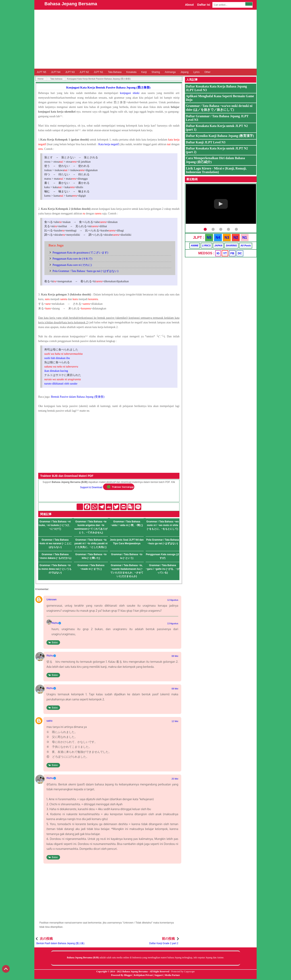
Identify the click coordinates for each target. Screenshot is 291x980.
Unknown (52, 600)
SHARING (231, 246)
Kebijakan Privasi (143, 975)
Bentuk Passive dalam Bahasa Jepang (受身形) (78, 397)
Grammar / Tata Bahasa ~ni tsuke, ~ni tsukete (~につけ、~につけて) (55, 525)
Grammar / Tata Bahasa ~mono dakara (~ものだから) (55, 556)
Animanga (170, 72)
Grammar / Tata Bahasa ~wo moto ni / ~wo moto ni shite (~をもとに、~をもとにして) (162, 525)
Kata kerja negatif (109, 144)
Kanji (144, 72)
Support (159, 975)
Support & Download (91, 487)
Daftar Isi (204, 5)
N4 (218, 238)
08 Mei (175, 656)
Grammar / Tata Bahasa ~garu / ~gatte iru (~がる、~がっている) (163, 569)
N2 (236, 238)
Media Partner (172, 975)
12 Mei (175, 721)
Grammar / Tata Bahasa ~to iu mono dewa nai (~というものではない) (55, 569)
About (189, 5)
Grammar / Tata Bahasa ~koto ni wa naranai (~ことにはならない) (55, 543)
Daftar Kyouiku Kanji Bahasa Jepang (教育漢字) (220, 136)
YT (225, 253)
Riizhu (55, 623)
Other (207, 72)
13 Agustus (173, 623)
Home (41, 79)
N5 (209, 238)
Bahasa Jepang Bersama (71, 4)
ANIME (195, 246)
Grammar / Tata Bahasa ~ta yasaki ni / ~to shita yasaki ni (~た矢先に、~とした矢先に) (91, 543)
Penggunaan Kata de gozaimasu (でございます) (80, 253)
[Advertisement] (145, 39)
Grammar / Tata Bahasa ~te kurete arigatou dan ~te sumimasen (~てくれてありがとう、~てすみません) (91, 527)
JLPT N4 (56, 72)
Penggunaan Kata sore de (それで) (72, 259)
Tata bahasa (56, 79)
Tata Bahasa (115, 72)
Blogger (128, 975)
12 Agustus (173, 600)
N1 (245, 238)
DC (240, 253)
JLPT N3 (70, 72)
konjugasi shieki (130, 93)
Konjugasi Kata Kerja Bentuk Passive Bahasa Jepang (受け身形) (108, 87)
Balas (55, 642)
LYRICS (206, 246)
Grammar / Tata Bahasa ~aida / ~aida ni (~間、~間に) (127, 523)
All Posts (246, 246)
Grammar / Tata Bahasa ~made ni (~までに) (91, 567)
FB (232, 253)
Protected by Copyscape (183, 971)
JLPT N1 (98, 72)
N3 (227, 238)
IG (218, 253)
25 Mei (175, 779)
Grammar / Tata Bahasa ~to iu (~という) (127, 556)
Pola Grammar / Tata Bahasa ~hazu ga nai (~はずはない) (85, 271)
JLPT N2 (84, 72)
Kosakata (131, 72)
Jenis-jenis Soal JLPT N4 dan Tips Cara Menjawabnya (127, 542)
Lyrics (197, 72)
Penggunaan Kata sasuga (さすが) (163, 556)
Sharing (156, 72)
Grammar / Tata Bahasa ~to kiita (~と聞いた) (91, 556)
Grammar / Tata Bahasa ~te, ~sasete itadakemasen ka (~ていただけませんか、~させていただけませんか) (127, 571)
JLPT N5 (41, 72)
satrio (49, 721)
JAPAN (218, 246)
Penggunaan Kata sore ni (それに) (72, 265)
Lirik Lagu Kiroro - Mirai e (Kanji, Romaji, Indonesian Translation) (216, 170)
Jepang (184, 72)
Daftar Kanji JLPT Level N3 (206, 142)
